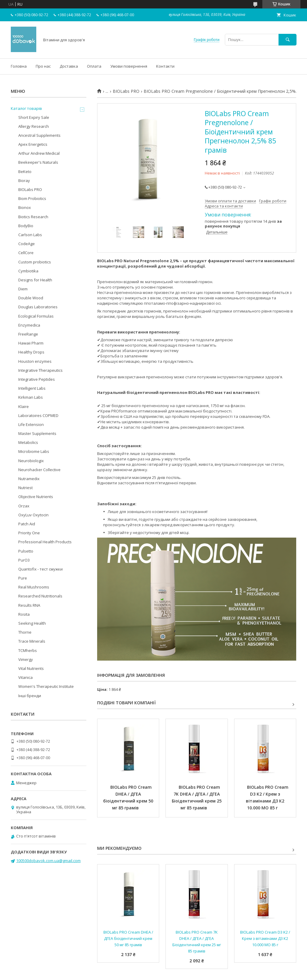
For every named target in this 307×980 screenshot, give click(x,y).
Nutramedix (29, 479)
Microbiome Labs (34, 451)
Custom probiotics (35, 262)
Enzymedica (29, 325)
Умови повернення (129, 66)
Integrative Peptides (37, 379)
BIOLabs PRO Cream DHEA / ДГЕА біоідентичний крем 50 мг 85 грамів (129, 797)
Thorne (25, 632)
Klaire (24, 406)
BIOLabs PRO (126, 91)
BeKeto (25, 172)
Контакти (165, 66)
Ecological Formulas (36, 316)
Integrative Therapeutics (40, 370)
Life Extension (31, 424)
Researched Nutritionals (40, 596)
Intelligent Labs (32, 388)
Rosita (24, 614)
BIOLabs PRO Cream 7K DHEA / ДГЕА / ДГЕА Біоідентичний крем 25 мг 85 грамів (197, 797)
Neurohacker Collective (39, 470)
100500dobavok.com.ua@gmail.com (48, 861)
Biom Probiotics (32, 198)
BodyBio (26, 226)
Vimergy (26, 659)
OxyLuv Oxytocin (33, 515)
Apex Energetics (33, 144)
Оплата (94, 66)
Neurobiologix (31, 461)
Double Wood (31, 298)
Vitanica (25, 677)
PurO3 (24, 560)
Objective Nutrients (36, 497)
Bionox (25, 207)
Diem (23, 289)
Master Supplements (37, 433)
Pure (23, 578)
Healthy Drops (31, 352)
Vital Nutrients (31, 668)
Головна (19, 66)
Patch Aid (27, 524)
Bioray (24, 180)
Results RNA (29, 605)
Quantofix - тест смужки (40, 569)
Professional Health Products (45, 542)
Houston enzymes (35, 361)
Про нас (43, 66)
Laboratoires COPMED (38, 415)
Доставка (69, 66)
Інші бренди (30, 696)
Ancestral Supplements (39, 135)
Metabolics (28, 442)
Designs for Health (35, 280)
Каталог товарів (26, 108)
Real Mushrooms (34, 587)
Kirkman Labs (31, 397)
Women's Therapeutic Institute (46, 686)
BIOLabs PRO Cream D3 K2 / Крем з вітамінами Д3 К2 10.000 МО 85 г (268, 797)
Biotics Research (33, 217)
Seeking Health (32, 623)
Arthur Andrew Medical (39, 153)
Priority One (29, 533)
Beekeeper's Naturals (38, 162)
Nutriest (25, 488)
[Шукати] (288, 40)
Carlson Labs (30, 235)
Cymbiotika (28, 271)
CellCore (26, 253)
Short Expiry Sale (34, 117)
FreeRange (28, 334)
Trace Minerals (32, 641)
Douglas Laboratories (38, 307)
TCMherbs (28, 650)
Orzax (24, 506)
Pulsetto (26, 551)
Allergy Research (34, 126)
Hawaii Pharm (31, 343)
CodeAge (27, 244)
